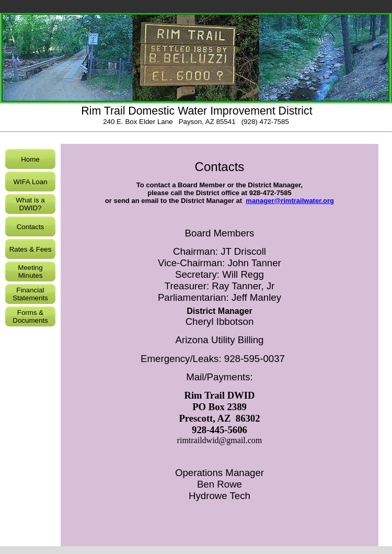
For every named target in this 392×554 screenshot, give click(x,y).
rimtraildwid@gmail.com (220, 440)
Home (30, 159)
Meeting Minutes (30, 272)
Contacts (31, 227)
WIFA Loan (30, 182)
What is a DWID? (30, 204)
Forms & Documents (30, 316)
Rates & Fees (31, 249)
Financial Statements (30, 294)
